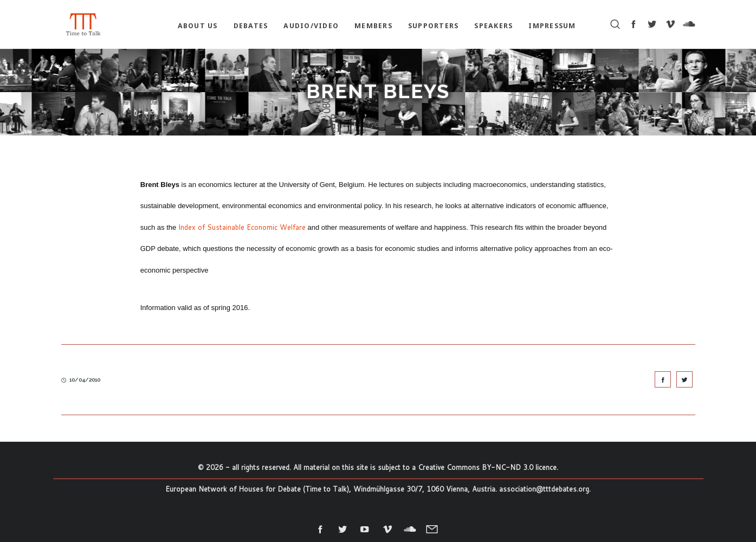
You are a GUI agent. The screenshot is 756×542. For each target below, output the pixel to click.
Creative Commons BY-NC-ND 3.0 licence (487, 467)
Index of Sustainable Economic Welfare (242, 227)
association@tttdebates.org (544, 489)
